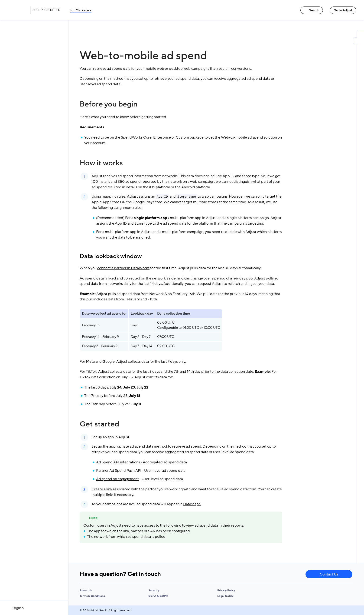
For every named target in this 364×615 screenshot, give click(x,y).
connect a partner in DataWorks (123, 268)
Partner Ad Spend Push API (119, 471)
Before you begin (109, 104)
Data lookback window (111, 256)
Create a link (102, 489)
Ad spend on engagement (117, 479)
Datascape (192, 504)
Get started (99, 424)
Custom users (95, 525)
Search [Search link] (312, 10)
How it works (101, 163)
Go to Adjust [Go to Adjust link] (343, 10)
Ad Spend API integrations (118, 462)
